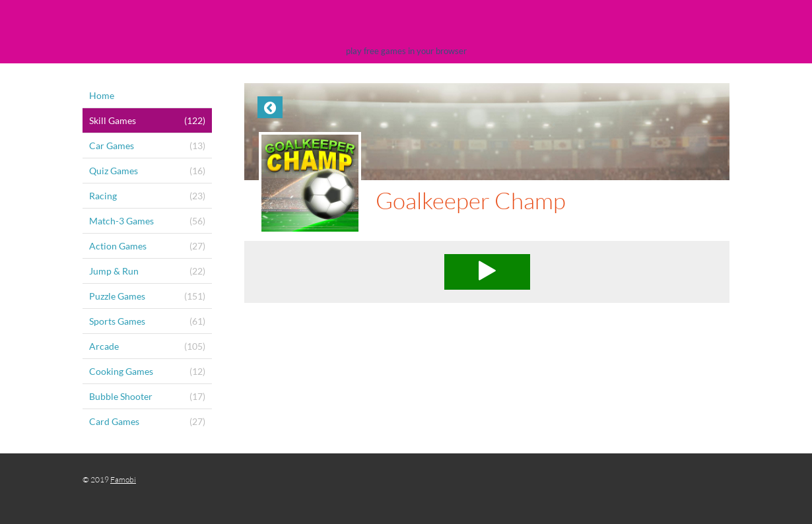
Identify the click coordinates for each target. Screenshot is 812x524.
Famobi (123, 479)
